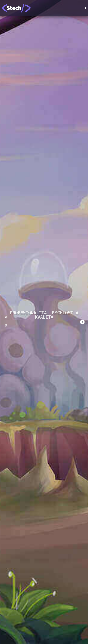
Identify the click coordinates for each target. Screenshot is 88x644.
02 (6, 326)
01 (6, 318)
